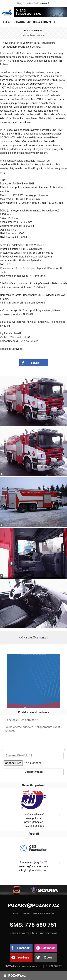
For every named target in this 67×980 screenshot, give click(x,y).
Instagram (48, 948)
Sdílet (35, 363)
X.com (48, 958)
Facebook (23, 948)
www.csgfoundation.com (34, 867)
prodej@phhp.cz (34, 822)
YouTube (23, 958)
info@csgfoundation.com (34, 870)
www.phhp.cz (34, 818)
